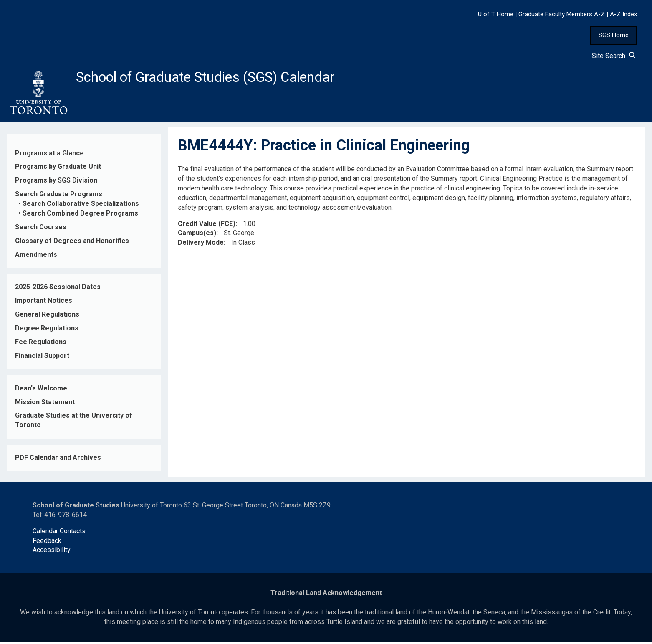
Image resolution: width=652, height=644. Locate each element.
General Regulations (47, 317)
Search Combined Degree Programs (80, 216)
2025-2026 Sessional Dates (58, 289)
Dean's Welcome (41, 390)
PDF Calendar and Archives (58, 460)
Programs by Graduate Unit (58, 169)
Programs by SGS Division (56, 183)
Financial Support (42, 358)
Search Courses (41, 229)
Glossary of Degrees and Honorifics (72, 243)
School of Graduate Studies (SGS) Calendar (220, 78)
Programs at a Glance (49, 155)
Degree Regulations (47, 331)
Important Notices (44, 303)
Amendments (36, 257)
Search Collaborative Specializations (81, 206)
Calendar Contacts (59, 533)
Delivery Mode (201, 245)
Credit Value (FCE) (207, 226)
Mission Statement (45, 404)
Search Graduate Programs (59, 196)
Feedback (47, 543)
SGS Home (614, 35)
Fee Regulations (41, 344)
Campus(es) (197, 235)
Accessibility (52, 552)
